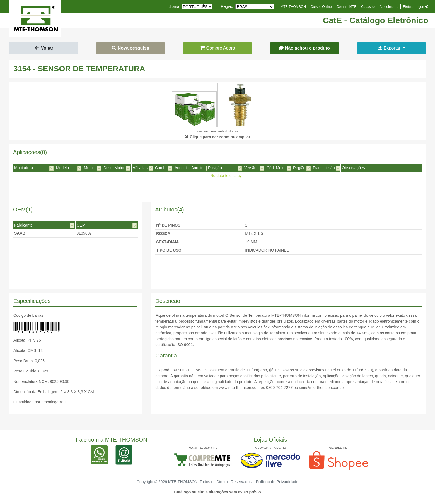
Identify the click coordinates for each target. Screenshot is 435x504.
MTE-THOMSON (293, 7)
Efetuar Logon (416, 7)
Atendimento (389, 7)
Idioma (173, 6)
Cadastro (368, 7)
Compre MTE (346, 7)
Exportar (390, 48)
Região (227, 6)
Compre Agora (217, 48)
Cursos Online (321, 7)
